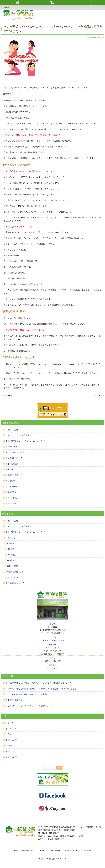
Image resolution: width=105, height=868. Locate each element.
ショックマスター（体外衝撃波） (19, 435)
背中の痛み (12, 555)
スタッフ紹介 (11, 492)
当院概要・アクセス (14, 475)
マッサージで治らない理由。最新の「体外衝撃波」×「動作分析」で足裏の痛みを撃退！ (42, 689)
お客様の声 (10, 481)
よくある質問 (11, 486)
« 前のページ (6, 396)
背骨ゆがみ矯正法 (13, 447)
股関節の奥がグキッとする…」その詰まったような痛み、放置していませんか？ (39, 683)
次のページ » (99, 396)
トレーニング (11, 729)
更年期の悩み (12, 577)
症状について (11, 751)
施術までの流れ (12, 464)
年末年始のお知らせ (14, 700)
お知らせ (9, 723)
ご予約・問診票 (12, 430)
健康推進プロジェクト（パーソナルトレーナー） (26, 441)
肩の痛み (11, 549)
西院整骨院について (14, 458)
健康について (11, 740)
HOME (16, 851)
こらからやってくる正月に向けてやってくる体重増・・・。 (30, 706)
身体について (11, 757)
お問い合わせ (11, 503)
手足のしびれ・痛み (15, 572)
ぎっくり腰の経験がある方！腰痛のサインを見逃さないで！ (30, 694)
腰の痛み (11, 543)
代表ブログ (10, 734)
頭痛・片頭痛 (12, 566)
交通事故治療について (15, 583)
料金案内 (9, 469)
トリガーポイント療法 (15, 452)
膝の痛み (11, 560)
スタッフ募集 (11, 498)
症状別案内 (10, 538)
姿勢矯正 (9, 746)
